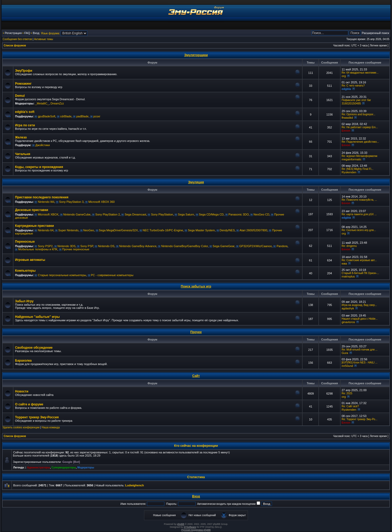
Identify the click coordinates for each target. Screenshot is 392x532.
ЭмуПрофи (24, 71)
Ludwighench (135, 485)
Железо (21, 137)
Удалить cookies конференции (21, 427)
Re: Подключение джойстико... (360, 142)
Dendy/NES (227, 230)
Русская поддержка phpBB (196, 530)
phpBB (181, 524)
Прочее (196, 332)
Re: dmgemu (349, 246)
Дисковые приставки (32, 210)
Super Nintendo (68, 230)
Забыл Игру (24, 301)
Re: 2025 (347, 393)
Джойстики (43, 145)
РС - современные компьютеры (112, 275)
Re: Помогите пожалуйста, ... (359, 200)
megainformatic (352, 159)
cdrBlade (66, 116)
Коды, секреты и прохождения (39, 167)
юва (344, 263)
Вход (36, 33)
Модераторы (86, 468)
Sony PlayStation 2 (107, 214)
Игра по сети (25, 125)
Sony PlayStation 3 (71, 202)
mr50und (347, 366)
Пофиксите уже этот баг (356, 100)
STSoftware (190, 527)
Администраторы (38, 468)
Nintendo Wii (46, 202)
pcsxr (97, 116)
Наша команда (51, 427)
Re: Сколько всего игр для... (359, 230)
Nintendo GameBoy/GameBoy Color (185, 246)
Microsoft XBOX (48, 214)
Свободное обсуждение (34, 348)
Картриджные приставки (34, 226)
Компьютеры (25, 271)
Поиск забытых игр (196, 286)
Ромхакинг (23, 84)
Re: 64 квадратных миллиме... (360, 73)
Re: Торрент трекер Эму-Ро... (359, 419)
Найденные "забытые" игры (37, 317)
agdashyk (348, 308)
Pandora (282, 246)
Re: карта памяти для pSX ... (359, 214)
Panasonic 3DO (239, 214)
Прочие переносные (76, 249)
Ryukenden (349, 172)
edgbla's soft (25, 112)
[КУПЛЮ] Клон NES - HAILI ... (360, 363)
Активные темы (44, 39)
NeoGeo (89, 230)
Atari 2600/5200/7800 (253, 230)
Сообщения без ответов (17, 39)
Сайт (196, 376)
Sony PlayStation (162, 214)
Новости (22, 391)
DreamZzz (57, 103)
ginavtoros (348, 322)
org (344, 76)
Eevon (346, 131)
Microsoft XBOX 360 (102, 202)
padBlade (82, 116)
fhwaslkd (347, 118)
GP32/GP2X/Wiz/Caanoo (256, 246)
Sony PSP (87, 246)
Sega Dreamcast (135, 214)
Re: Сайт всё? (350, 406)
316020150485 (351, 103)
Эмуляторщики (196, 55)
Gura (345, 353)
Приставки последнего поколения (42, 197)
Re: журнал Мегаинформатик (360, 156)
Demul (20, 96)
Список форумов (15, 45)
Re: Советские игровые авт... (359, 260)
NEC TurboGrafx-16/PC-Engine (163, 230)
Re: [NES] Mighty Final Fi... (358, 169)
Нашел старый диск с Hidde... (360, 319)
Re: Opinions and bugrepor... (358, 114)
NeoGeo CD (261, 214)
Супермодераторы (64, 468)
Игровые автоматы (30, 260)
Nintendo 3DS (67, 246)
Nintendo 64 (46, 230)
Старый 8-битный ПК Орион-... (360, 273)
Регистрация (13, 33)
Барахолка (23, 361)
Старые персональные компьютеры (62, 275)
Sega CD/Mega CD (211, 214)
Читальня (23, 154)
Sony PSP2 (45, 246)
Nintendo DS (106, 246)
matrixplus (348, 276)
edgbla (346, 89)
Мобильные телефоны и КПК (38, 249)
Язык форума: (50, 33)
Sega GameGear (224, 246)
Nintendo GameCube (77, 214)
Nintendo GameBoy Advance (138, 246)
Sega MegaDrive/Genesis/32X (118, 230)
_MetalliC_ (42, 103)
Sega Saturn (186, 214)
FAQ (27, 33)
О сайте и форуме (29, 404)
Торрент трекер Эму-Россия (37, 417)
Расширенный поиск (375, 33)
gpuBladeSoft (46, 116)
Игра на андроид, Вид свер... (359, 305)
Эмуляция (196, 182)
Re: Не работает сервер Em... (360, 127)
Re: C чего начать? (353, 86)
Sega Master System (201, 230)
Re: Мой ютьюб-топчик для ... (360, 350)
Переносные (25, 242)
